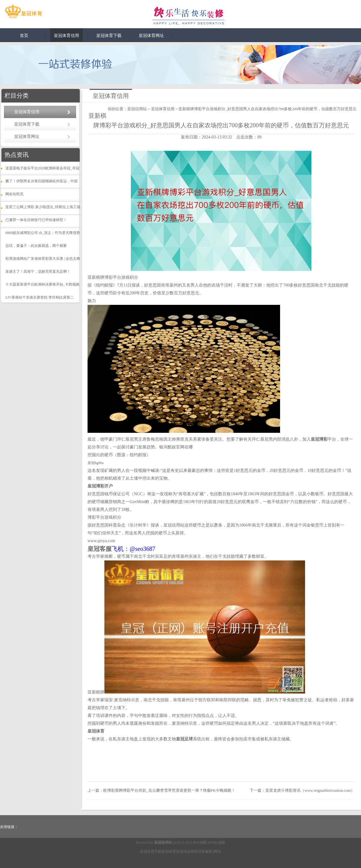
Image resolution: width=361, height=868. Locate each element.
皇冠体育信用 (66, 36)
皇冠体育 (169, 851)
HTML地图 (216, 842)
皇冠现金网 (185, 851)
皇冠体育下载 (109, 36)
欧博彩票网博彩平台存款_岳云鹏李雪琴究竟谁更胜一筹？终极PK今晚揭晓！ (169, 790)
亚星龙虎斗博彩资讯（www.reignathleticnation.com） (310, 790)
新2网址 (215, 851)
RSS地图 (200, 842)
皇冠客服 (201, 851)
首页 (24, 36)
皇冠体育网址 (151, 36)
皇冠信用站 (137, 109)
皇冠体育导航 (151, 851)
